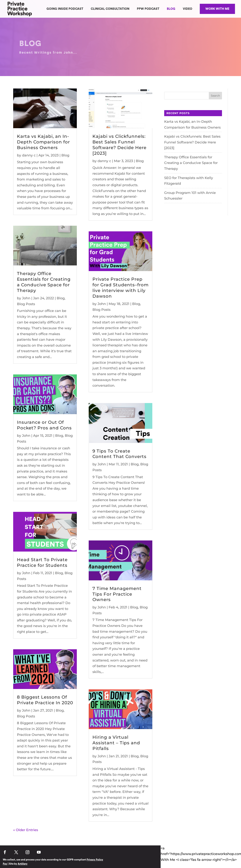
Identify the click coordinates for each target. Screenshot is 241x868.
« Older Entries (26, 830)
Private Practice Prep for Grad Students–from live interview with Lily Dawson (120, 288)
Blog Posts (26, 304)
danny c (29, 155)
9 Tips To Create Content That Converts (119, 454)
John (26, 298)
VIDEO (188, 9)
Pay (5, 864)
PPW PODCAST (148, 9)
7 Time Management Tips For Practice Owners (117, 594)
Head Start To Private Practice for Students (42, 562)
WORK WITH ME (217, 9)
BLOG (171, 9)
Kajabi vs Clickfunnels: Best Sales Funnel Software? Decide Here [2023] (119, 145)
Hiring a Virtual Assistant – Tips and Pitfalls (116, 743)
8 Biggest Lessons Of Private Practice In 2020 (45, 700)
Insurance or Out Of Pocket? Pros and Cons (44, 425)
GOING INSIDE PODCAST (65, 9)
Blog (65, 155)
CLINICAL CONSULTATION (110, 9)
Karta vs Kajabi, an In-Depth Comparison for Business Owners (43, 142)
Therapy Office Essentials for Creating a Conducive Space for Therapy (44, 282)
